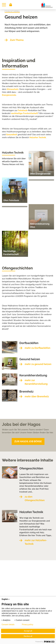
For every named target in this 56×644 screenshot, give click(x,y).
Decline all (28, 636)
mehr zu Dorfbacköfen (37, 348)
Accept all (28, 631)
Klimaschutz (13, 89)
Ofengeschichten (31, 468)
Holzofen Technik (38, 137)
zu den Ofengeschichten (35, 498)
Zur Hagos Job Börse (28, 441)
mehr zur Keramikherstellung (36, 382)
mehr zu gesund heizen (38, 364)
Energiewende (9, 95)
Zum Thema (17, 40)
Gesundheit (12, 135)
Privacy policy (28, 625)
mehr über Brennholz (37, 396)
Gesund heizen (21, 17)
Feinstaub (23, 110)
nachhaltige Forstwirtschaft (24, 113)
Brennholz (26, 391)
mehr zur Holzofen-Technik (36, 542)
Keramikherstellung (33, 375)
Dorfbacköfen (29, 343)
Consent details (8, 625)
